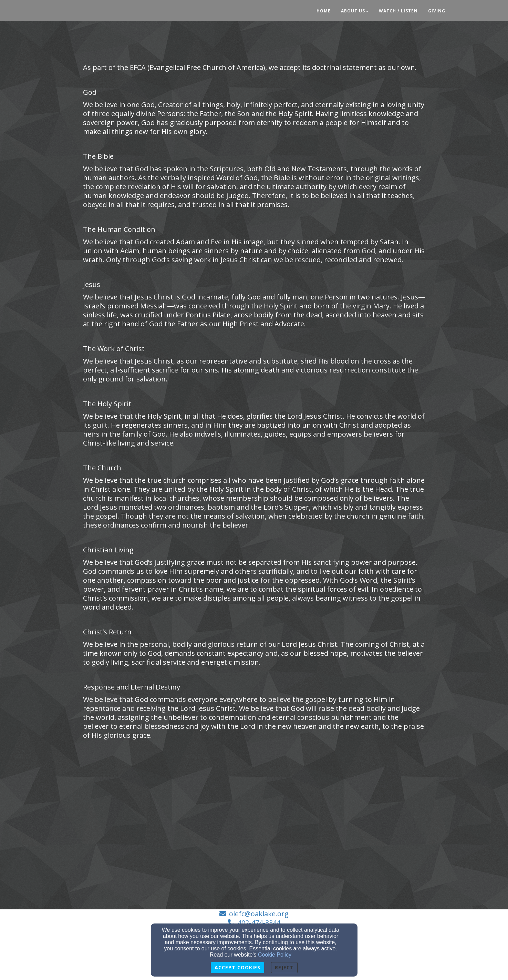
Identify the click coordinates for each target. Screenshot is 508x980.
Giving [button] (437, 11)
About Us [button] (355, 11)
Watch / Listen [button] (398, 11)
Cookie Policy (275, 955)
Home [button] (324, 11)
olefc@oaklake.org (259, 914)
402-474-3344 (259, 923)
